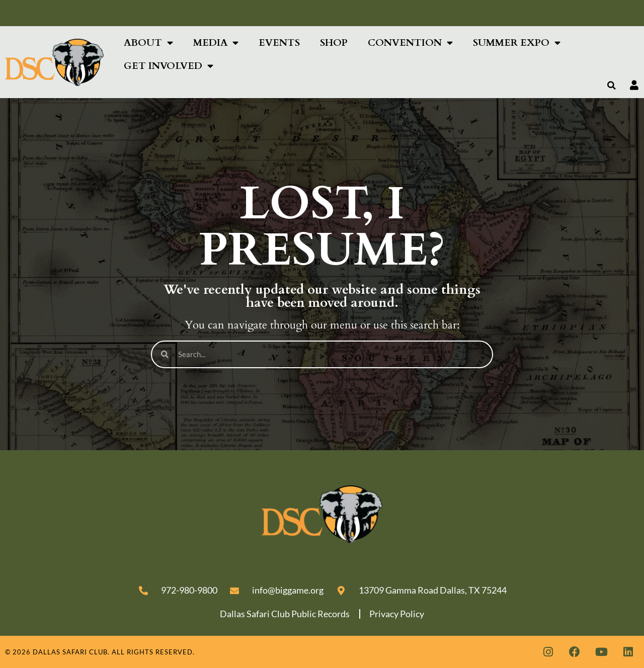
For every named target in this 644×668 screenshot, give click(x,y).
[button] (612, 86)
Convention (410, 43)
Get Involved (169, 66)
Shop (334, 43)
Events (279, 43)
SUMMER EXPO (517, 43)
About (148, 43)
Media (216, 43)
